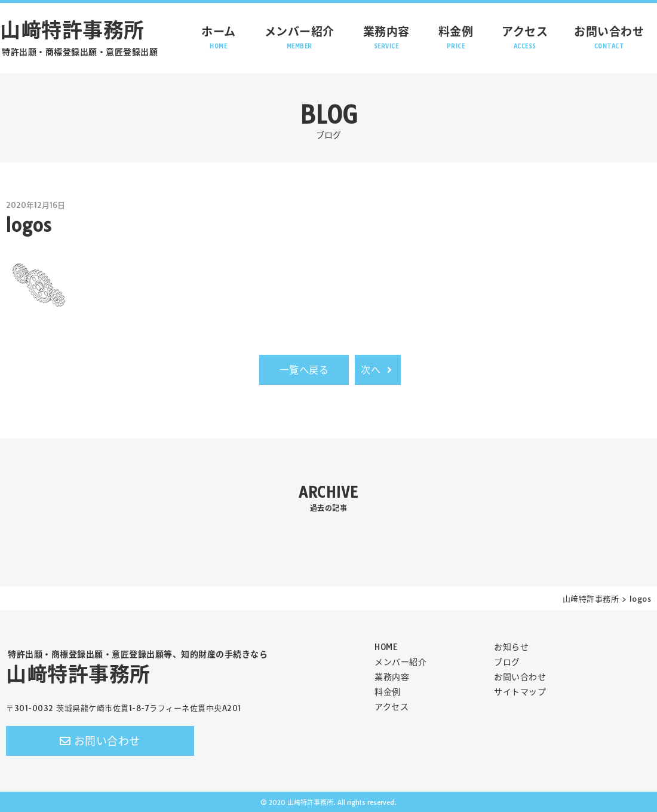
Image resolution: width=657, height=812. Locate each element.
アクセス (525, 37)
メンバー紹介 (300, 37)
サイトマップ (520, 692)
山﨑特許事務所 (136, 668)
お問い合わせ (609, 37)
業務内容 (386, 37)
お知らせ (511, 647)
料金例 (456, 37)
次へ (378, 370)
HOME (386, 647)
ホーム (219, 37)
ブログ (507, 662)
